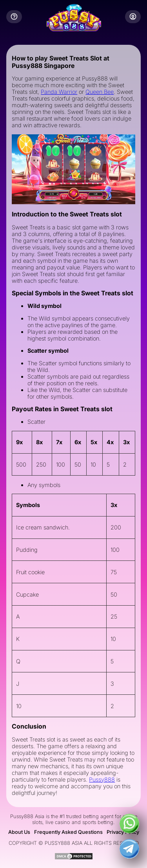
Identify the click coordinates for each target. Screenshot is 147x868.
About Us (19, 832)
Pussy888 (102, 779)
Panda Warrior (59, 92)
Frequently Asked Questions (68, 832)
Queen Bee (100, 92)
